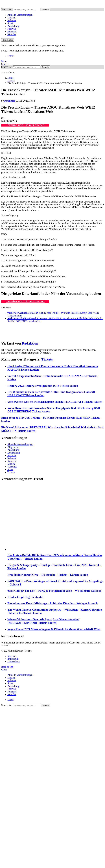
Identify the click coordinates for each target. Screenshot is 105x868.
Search (45, 9)
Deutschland (14, 453)
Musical (11, 18)
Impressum (13, 659)
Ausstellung (13, 26)
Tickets (47, 359)
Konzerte (12, 32)
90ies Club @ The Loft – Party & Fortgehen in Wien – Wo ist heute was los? (54, 591)
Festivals (12, 29)
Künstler (12, 34)
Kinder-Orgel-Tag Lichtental (25, 597)
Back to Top (7, 667)
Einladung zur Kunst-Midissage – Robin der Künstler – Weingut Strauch (52, 603)
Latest (10, 56)
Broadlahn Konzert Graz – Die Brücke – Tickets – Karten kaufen (48, 575)
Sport (10, 23)
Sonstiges (12, 467)
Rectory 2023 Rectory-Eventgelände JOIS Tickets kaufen (43, 386)
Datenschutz (14, 662)
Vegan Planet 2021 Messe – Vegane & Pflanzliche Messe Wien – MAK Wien (54, 629)
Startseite (12, 656)
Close (4, 670)
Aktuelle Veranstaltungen (20, 15)
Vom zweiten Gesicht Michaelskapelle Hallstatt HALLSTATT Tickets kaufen (55, 402)
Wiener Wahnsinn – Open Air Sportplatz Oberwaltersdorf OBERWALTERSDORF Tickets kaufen (43, 621)
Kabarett (12, 20)
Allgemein (13, 447)
